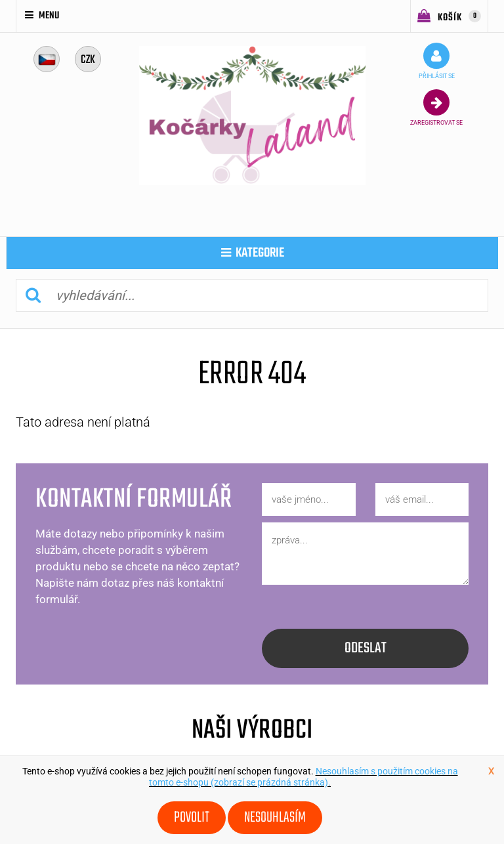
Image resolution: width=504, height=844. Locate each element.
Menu (42, 16)
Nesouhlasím (275, 818)
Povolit (192, 818)
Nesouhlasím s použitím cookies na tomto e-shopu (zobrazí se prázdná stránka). (304, 777)
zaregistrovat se (436, 108)
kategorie (253, 253)
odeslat (366, 648)
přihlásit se (437, 61)
